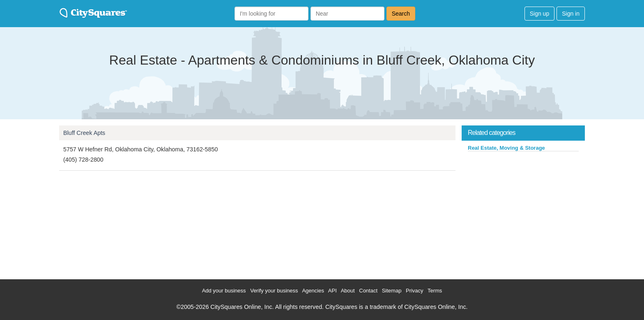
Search (401, 14)
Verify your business (274, 291)
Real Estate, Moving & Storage (506, 148)
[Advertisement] (523, 213)
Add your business (224, 291)
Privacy (415, 291)
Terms (435, 291)
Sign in (571, 14)
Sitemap (392, 291)
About (348, 291)
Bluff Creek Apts (84, 133)
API (332, 291)
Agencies (313, 291)
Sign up (539, 14)
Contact (368, 291)
